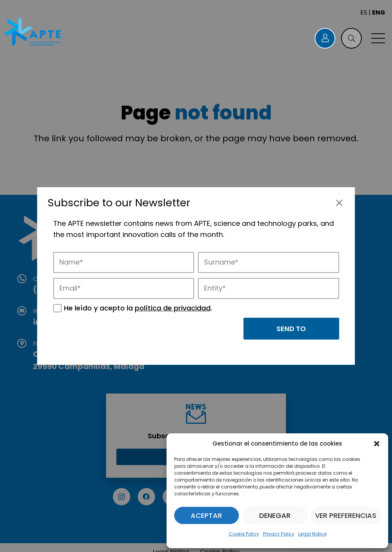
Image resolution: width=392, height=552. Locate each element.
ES (364, 12)
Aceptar (206, 515)
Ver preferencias (346, 515)
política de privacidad (173, 308)
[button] (377, 444)
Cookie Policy (244, 534)
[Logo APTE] (33, 33)
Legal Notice (312, 534)
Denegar (275, 515)
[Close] (339, 203)
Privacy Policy (279, 534)
